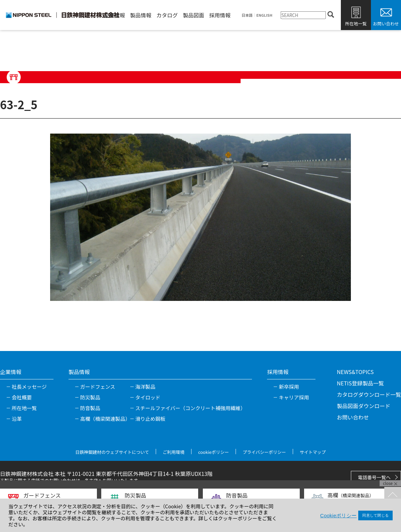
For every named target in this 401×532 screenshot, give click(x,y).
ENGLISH (264, 15)
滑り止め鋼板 (150, 419)
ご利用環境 (174, 452)
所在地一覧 (356, 24)
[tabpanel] (200, 217)
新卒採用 (289, 387)
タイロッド (148, 397)
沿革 (17, 419)
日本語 (247, 15)
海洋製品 (145, 387)
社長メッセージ (29, 387)
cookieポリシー (214, 452)
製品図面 (193, 15)
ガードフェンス (98, 387)
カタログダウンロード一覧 (369, 394)
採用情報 (220, 15)
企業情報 (114, 15)
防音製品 (90, 408)
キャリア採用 (294, 397)
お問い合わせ (386, 24)
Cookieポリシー (338, 515)
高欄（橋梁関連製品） (105, 419)
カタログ (167, 15)
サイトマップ (313, 452)
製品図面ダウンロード (364, 406)
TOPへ (393, 495)
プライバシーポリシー (264, 452)
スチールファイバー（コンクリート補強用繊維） (190, 408)
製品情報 (141, 15)
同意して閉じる (375, 515)
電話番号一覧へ (374, 477)
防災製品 (90, 397)
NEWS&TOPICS (355, 372)
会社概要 (22, 397)
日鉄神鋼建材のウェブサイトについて (112, 452)
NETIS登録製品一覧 (360, 383)
